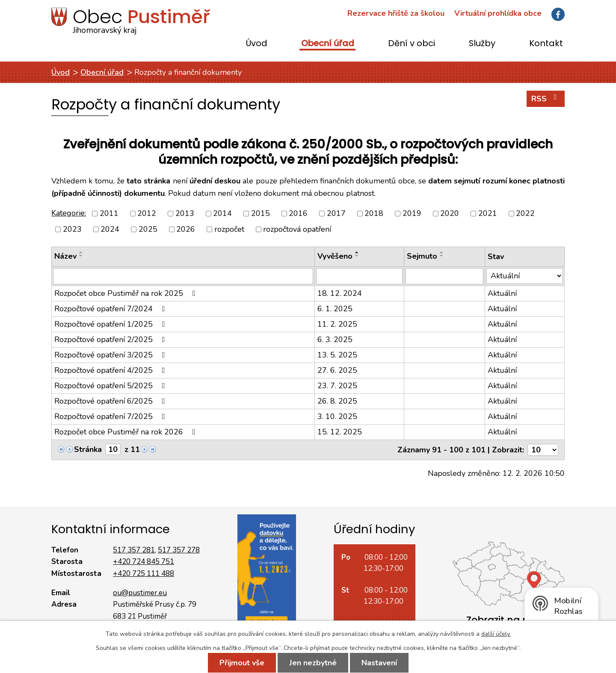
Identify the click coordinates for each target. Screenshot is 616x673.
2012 (147, 213)
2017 (336, 213)
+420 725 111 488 (144, 574)
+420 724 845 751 (144, 562)
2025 (148, 229)
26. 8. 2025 (337, 401)
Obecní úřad (328, 44)
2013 (185, 213)
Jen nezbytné (313, 663)
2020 (450, 213)
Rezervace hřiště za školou (396, 13)
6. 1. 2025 (335, 309)
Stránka (88, 449)
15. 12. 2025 (340, 432)
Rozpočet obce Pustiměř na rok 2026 (127, 432)
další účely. (496, 634)
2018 (374, 213)
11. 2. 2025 (337, 324)
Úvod (257, 44)
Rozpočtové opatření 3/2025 (111, 355)
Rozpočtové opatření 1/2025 (111, 324)
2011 (109, 213)
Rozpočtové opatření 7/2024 (111, 309)
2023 (72, 229)
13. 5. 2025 (337, 355)
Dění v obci (412, 44)
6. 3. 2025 (335, 339)
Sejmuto (422, 256)
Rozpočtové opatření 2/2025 (111, 339)
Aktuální (502, 293)
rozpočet (229, 229)
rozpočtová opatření (297, 229)
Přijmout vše (242, 663)
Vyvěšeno (335, 256)
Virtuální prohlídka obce (498, 13)
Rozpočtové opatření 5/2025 (111, 386)
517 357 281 (134, 550)
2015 (261, 213)
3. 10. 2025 (337, 416)
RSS (546, 99)
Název (65, 256)
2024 (110, 229)
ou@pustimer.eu (140, 593)
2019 (412, 213)
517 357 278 (179, 550)
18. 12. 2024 (340, 293)
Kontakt (546, 44)
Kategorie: (69, 213)
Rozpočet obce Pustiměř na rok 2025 (127, 293)
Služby (482, 44)
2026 (186, 229)
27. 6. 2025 (337, 370)
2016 (298, 213)
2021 (488, 213)
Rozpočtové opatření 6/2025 (111, 401)
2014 (222, 213)
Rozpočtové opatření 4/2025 (111, 370)
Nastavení (379, 663)
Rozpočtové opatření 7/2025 (111, 416)
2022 (525, 213)
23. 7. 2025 (337, 386)
